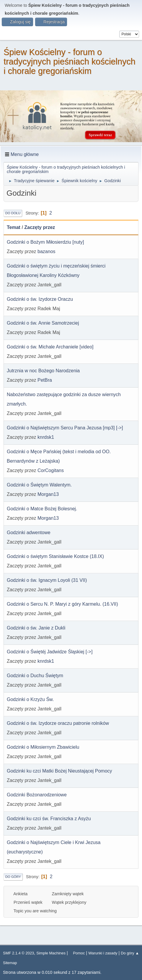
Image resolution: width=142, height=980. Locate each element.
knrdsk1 (46, 437)
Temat (14, 227)
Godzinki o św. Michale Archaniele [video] (50, 347)
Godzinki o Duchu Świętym (35, 676)
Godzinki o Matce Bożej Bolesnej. (42, 509)
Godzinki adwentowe (29, 533)
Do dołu (13, 213)
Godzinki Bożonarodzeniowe (37, 795)
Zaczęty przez (40, 227)
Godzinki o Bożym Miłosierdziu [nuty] (45, 242)
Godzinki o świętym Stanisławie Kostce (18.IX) (55, 556)
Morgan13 (48, 494)
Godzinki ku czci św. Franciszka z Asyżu (49, 819)
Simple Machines (51, 953)
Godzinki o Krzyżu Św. (30, 699)
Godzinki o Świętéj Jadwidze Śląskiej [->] (50, 652)
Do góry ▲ (130, 953)
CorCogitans (51, 470)
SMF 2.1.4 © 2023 (18, 953)
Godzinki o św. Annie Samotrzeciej (43, 323)
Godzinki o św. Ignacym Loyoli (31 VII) (47, 580)
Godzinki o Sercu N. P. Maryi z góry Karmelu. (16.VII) (62, 604)
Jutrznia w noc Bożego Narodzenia (43, 371)
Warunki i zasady (103, 953)
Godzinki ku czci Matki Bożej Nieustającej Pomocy (59, 771)
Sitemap (10, 963)
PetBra (45, 380)
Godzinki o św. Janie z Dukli (36, 628)
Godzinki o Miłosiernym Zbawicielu (43, 747)
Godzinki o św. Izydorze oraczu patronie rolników (58, 723)
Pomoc (79, 953)
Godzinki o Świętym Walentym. (39, 485)
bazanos (46, 251)
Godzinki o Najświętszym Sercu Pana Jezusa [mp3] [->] (65, 428)
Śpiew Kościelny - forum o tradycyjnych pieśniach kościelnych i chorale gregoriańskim (70, 62)
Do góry (13, 877)
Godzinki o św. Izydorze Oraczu (40, 299)
